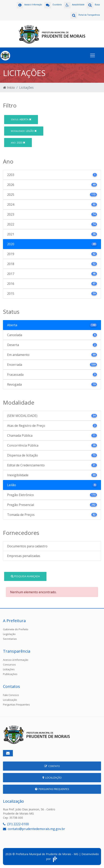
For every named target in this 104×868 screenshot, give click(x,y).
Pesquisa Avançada (25, 576)
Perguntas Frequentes (16, 704)
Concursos (9, 665)
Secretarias (10, 639)
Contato (52, 766)
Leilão (24, 131)
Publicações (10, 674)
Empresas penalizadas (24, 556)
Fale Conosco (11, 695)
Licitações (9, 669)
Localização (10, 700)
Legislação (9, 634)
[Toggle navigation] (93, 55)
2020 (18, 143)
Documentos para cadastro (27, 546)
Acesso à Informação (16, 660)
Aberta (21, 119)
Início (9, 87)
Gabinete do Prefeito (16, 629)
